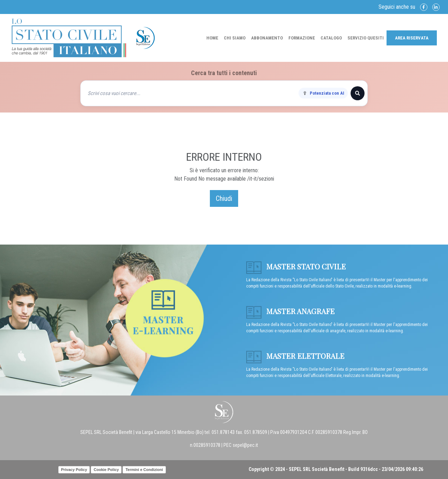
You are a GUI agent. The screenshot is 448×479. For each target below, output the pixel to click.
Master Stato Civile (296, 266)
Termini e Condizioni (144, 470)
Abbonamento (267, 38)
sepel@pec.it (245, 445)
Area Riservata (412, 38)
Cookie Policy (106, 470)
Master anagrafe (290, 311)
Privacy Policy (74, 470)
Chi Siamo (235, 38)
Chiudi (224, 198)
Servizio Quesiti (366, 38)
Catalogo (331, 38)
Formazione (302, 38)
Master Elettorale (295, 356)
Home (212, 38)
